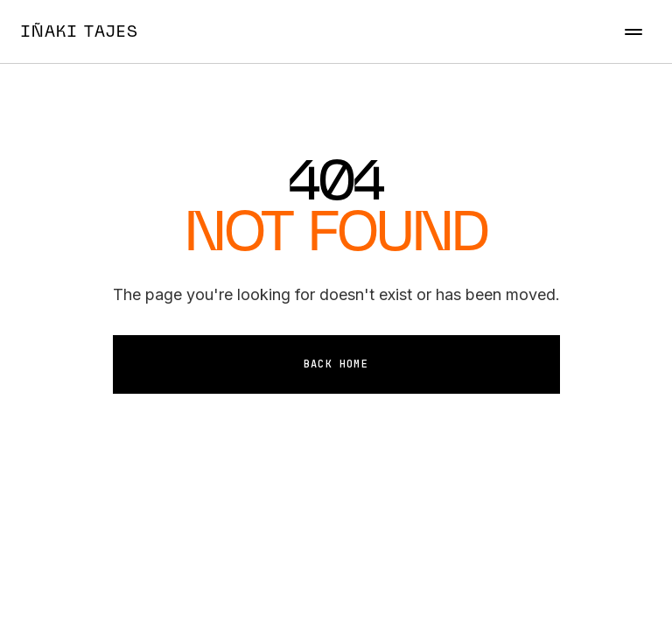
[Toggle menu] (633, 31)
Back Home (336, 364)
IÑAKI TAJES (80, 31)
